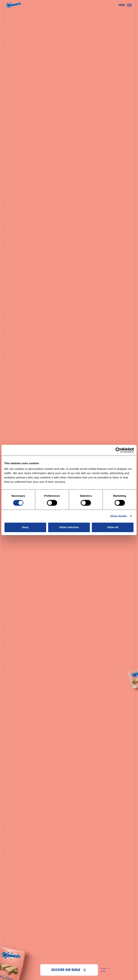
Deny (25, 527)
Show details (119, 516)
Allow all (113, 527)
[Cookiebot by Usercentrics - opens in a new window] (118, 450)
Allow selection (69, 527)
